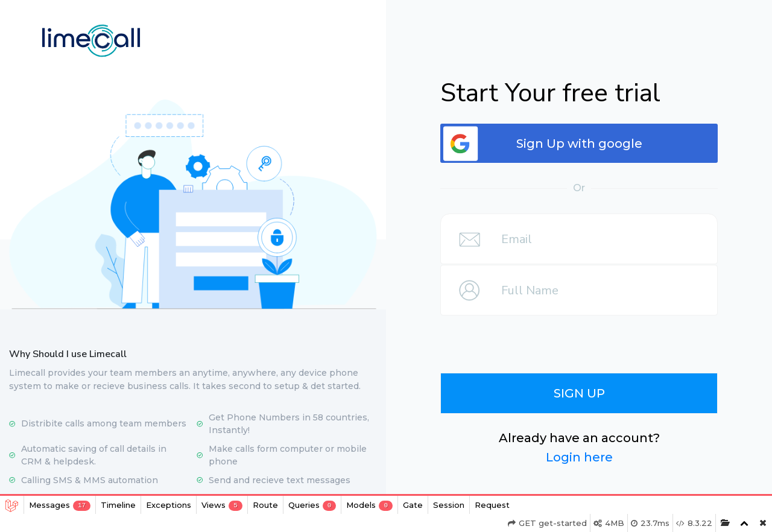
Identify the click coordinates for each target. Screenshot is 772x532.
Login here (579, 457)
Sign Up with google (579, 144)
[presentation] (581, 340)
